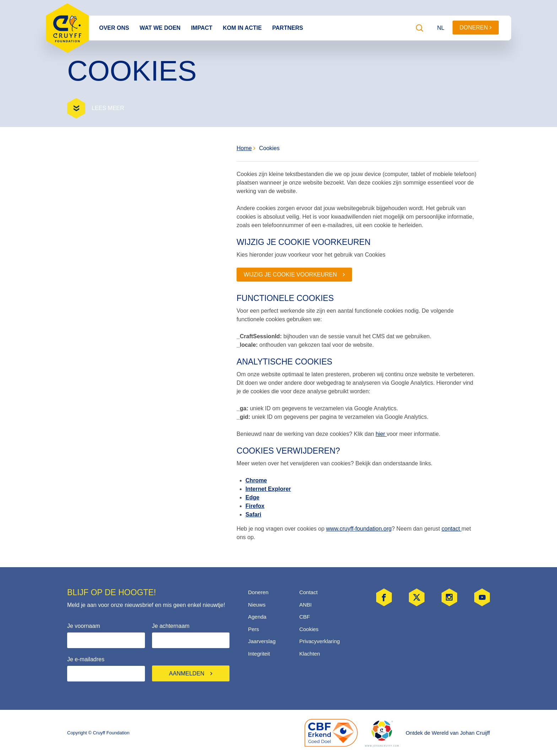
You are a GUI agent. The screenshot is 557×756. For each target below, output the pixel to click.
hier (381, 434)
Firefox (255, 506)
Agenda (257, 617)
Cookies (266, 148)
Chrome (256, 480)
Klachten (309, 654)
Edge (252, 497)
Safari (253, 514)
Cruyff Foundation (67, 28)
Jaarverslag (262, 641)
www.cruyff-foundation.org (359, 529)
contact (451, 529)
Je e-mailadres (86, 659)
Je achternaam (171, 626)
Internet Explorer (268, 489)
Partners (288, 28)
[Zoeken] (420, 28)
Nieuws (257, 605)
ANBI (305, 605)
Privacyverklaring (319, 641)
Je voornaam (84, 626)
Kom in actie (242, 28)
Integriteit (259, 654)
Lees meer (108, 108)
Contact (308, 592)
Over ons (114, 28)
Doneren (476, 28)
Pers (253, 629)
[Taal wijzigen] (441, 28)
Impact (202, 28)
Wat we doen (160, 28)
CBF (304, 617)
